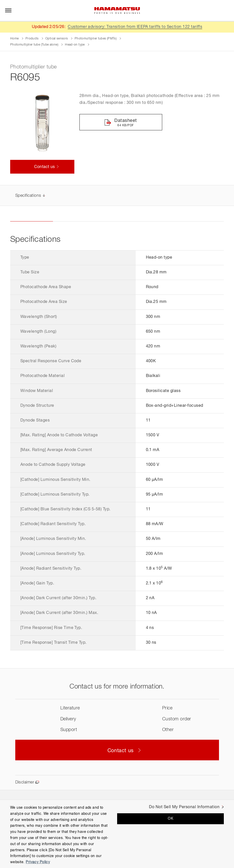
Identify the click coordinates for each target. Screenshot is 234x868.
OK (170, 819)
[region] (117, 834)
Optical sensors (57, 39)
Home (14, 39)
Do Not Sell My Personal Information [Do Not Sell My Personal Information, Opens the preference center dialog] (184, 807)
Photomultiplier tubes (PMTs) (96, 39)
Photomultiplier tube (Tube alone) (34, 45)
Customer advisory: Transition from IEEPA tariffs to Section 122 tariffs (135, 27)
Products (32, 39)
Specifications (28, 196)
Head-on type (75, 45)
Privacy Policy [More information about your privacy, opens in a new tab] (38, 862)
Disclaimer (25, 783)
